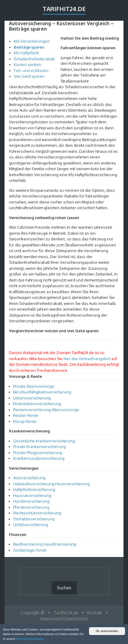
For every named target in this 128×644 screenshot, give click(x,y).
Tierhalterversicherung (34, 519)
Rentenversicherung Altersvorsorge (46, 410)
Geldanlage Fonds (30, 550)
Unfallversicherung (31, 525)
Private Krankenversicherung (39, 447)
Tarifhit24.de (64, 9)
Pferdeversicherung (31, 507)
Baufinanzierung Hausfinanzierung (45, 544)
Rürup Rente (25, 421)
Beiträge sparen (29, 47)
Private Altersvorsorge (34, 386)
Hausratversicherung (32, 495)
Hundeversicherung (31, 501)
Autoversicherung (29, 478)
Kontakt (95, 613)
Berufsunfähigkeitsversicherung (42, 392)
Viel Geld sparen (29, 76)
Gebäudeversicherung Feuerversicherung (51, 484)
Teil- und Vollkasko (31, 71)
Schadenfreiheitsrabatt (34, 59)
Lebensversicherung (32, 398)
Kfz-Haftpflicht (26, 53)
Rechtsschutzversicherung (37, 513)
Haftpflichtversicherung (34, 489)
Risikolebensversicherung (37, 404)
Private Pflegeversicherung (38, 453)
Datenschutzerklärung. (30, 639)
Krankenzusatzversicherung (39, 458)
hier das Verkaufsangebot (87, 359)
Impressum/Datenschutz (64, 619)
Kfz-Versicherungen (32, 41)
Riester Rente (26, 415)
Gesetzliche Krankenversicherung (44, 441)
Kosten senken (28, 65)
